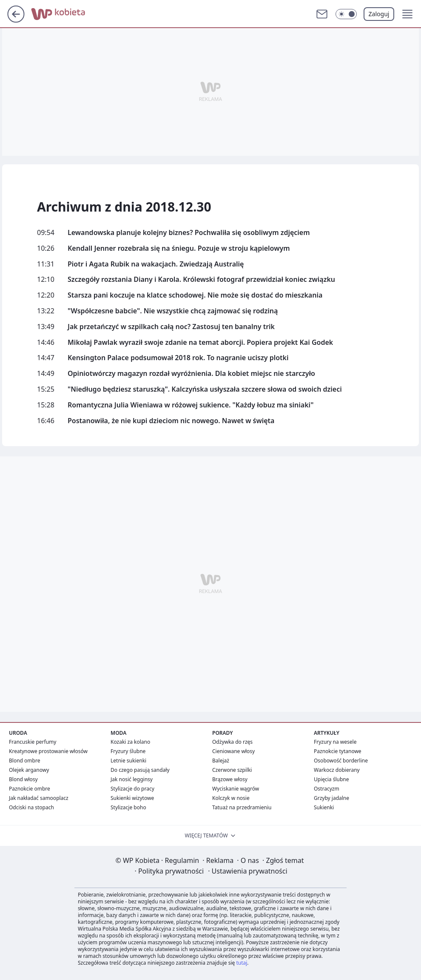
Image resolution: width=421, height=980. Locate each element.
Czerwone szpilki (232, 770)
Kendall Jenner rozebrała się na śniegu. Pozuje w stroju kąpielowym (179, 248)
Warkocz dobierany (337, 770)
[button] (407, 14)
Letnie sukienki (128, 761)
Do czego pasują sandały (140, 770)
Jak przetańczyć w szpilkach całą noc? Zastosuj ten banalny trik (171, 327)
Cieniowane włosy (233, 751)
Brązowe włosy (230, 779)
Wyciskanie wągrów (236, 789)
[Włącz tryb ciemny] (346, 14)
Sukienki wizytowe (132, 798)
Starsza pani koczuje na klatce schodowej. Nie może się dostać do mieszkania (195, 295)
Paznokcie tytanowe (338, 751)
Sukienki (324, 807)
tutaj (242, 963)
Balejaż (221, 761)
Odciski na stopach (31, 807)
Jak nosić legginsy (132, 779)
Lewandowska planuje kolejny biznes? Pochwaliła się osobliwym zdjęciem (189, 233)
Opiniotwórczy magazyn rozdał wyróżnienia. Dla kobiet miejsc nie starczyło (191, 374)
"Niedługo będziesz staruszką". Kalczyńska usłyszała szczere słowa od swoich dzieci (205, 389)
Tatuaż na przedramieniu (242, 807)
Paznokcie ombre (30, 789)
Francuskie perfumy (33, 742)
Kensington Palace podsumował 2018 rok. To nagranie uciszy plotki (178, 358)
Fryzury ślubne (128, 751)
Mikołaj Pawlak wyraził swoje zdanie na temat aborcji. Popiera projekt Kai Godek (200, 342)
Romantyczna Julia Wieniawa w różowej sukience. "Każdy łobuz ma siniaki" (191, 405)
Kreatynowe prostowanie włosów (48, 751)
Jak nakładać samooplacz (39, 798)
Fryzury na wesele (335, 742)
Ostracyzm (327, 789)
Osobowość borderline (341, 761)
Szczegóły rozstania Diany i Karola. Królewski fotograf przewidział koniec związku (201, 279)
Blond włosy (23, 779)
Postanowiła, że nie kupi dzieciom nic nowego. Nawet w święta (171, 421)
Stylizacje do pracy (132, 789)
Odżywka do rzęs (232, 742)
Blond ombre (24, 761)
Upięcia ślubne (331, 779)
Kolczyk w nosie (231, 798)
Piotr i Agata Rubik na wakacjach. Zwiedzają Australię (156, 264)
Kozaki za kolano (130, 742)
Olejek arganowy (29, 770)
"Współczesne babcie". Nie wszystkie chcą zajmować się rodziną (173, 311)
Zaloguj (379, 14)
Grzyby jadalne (331, 798)
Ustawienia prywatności (247, 871)
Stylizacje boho (128, 807)
